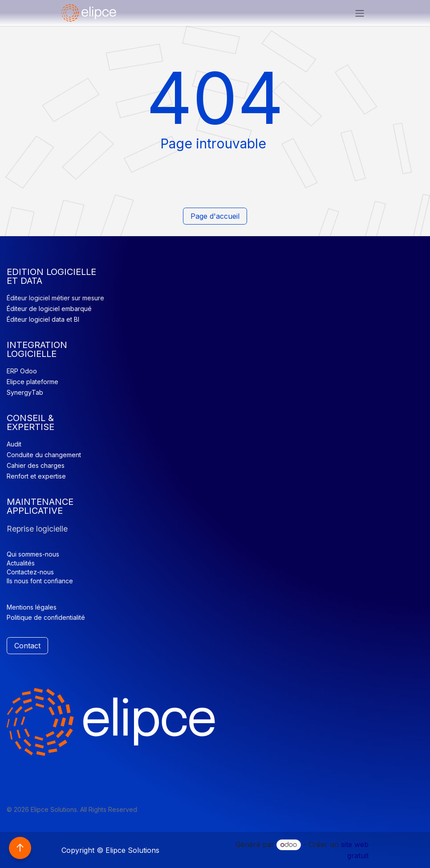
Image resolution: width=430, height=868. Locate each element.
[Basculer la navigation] (360, 13)
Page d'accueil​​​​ (215, 216)
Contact (27, 646)
